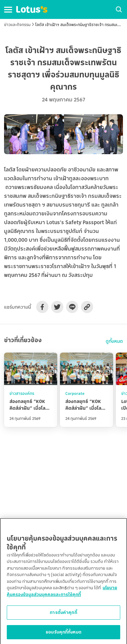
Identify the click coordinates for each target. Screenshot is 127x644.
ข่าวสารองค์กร (22, 393)
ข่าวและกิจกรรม (17, 25)
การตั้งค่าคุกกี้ (63, 615)
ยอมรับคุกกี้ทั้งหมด (63, 635)
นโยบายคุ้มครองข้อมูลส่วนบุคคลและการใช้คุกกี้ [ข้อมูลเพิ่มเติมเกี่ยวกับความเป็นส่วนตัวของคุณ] (62, 594)
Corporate (75, 393)
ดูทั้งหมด (114, 341)
